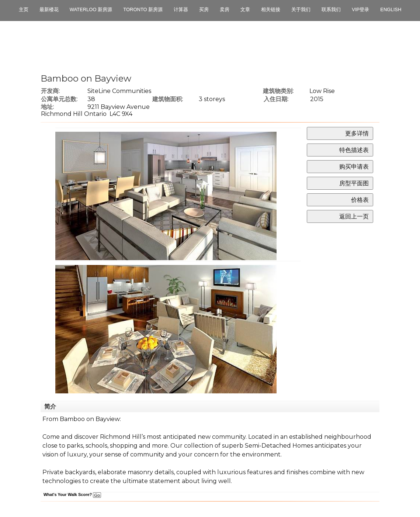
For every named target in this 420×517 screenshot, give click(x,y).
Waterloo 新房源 (91, 9)
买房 (204, 9)
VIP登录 (360, 9)
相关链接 (271, 9)
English (391, 9)
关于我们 (301, 9)
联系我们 (331, 9)
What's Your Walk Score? (72, 494)
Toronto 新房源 (143, 9)
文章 (245, 9)
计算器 (181, 9)
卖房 (225, 9)
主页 (24, 9)
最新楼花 (49, 9)
